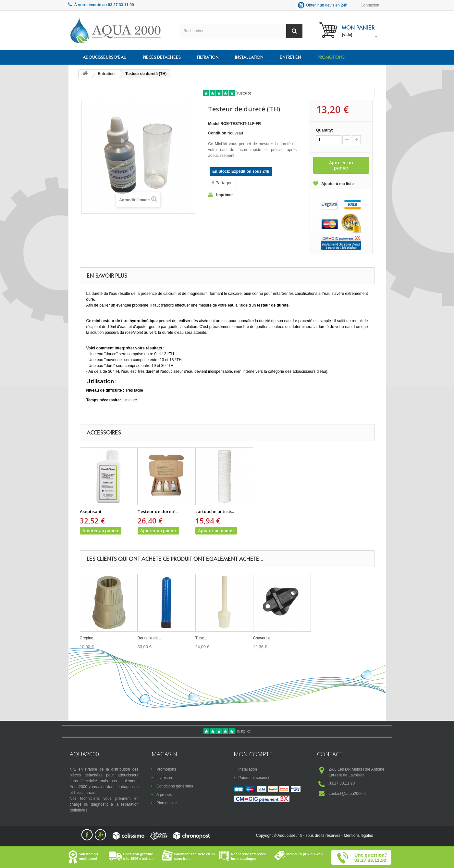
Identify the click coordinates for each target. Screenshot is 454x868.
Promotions (331, 57)
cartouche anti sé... (215, 511)
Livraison (164, 778)
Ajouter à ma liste (337, 184)
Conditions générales (175, 786)
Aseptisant (91, 511)
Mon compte (253, 754)
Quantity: (325, 130)
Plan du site (167, 803)
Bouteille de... (149, 638)
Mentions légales (358, 836)
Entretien (290, 57)
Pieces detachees (162, 57)
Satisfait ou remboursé (88, 856)
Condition (217, 133)
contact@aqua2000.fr (347, 794)
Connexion (370, 5)
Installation (249, 57)
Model (214, 124)
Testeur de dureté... (158, 511)
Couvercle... (264, 638)
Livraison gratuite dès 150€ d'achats (139, 856)
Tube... (201, 638)
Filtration (208, 57)
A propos (164, 795)
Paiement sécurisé (255, 778)
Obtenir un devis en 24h (327, 5)
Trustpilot (243, 93)
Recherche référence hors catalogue (249, 856)
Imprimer (224, 195)
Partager (222, 183)
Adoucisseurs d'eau (105, 57)
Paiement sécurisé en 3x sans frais (195, 856)
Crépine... (88, 638)
